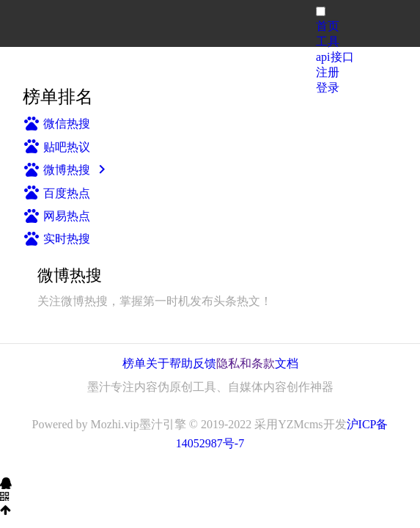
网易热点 (56, 216)
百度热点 (56, 193)
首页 (328, 26)
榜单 (134, 363)
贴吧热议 (56, 147)
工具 (328, 41)
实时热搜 (56, 239)
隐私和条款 (246, 363)
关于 (158, 363)
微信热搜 (56, 124)
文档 (287, 363)
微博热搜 (67, 170)
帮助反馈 (193, 363)
